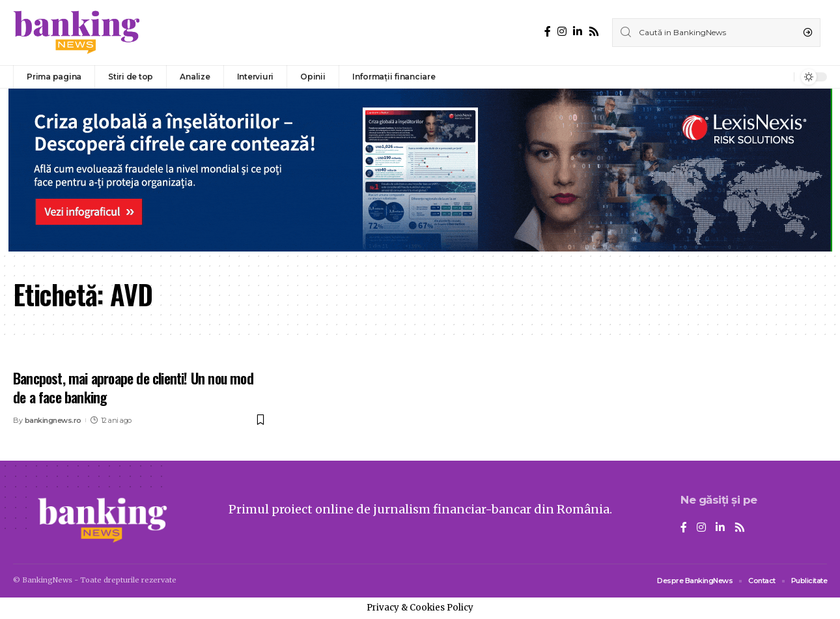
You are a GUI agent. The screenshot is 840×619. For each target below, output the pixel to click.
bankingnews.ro (53, 420)
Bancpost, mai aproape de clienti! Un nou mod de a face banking (133, 387)
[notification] (781, 77)
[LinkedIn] (578, 32)
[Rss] (594, 32)
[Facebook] (548, 32)
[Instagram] (562, 32)
